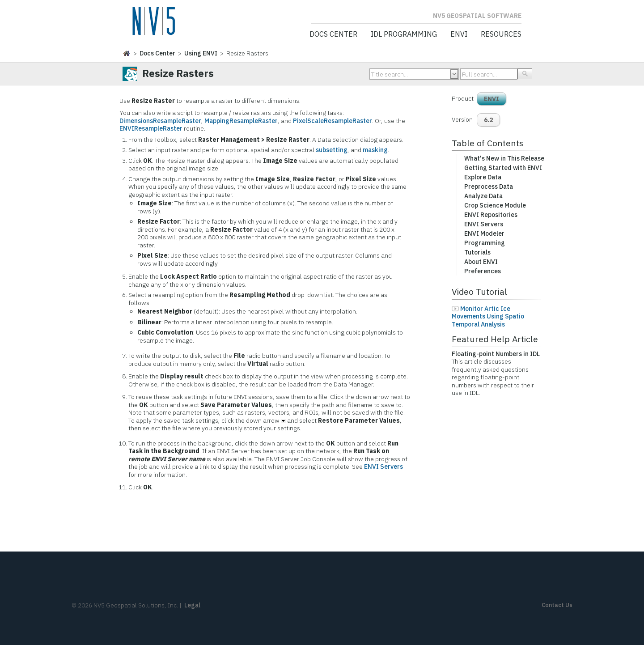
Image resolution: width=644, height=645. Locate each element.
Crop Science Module (495, 205)
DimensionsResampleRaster (160, 121)
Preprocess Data (489, 187)
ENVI (459, 34)
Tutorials (477, 252)
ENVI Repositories (491, 215)
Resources (501, 34)
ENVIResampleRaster (151, 128)
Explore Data (483, 177)
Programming (485, 243)
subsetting (332, 150)
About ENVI (481, 262)
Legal (192, 605)
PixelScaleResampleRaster (333, 121)
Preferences (483, 271)
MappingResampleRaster (241, 121)
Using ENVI (201, 53)
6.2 (488, 120)
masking (375, 150)
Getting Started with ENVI (503, 168)
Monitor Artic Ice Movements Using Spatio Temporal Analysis (488, 316)
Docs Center (333, 34)
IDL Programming (404, 34)
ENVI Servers (383, 467)
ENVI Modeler (484, 233)
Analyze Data (483, 196)
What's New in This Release (504, 158)
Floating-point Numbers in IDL (496, 354)
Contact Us (557, 605)
